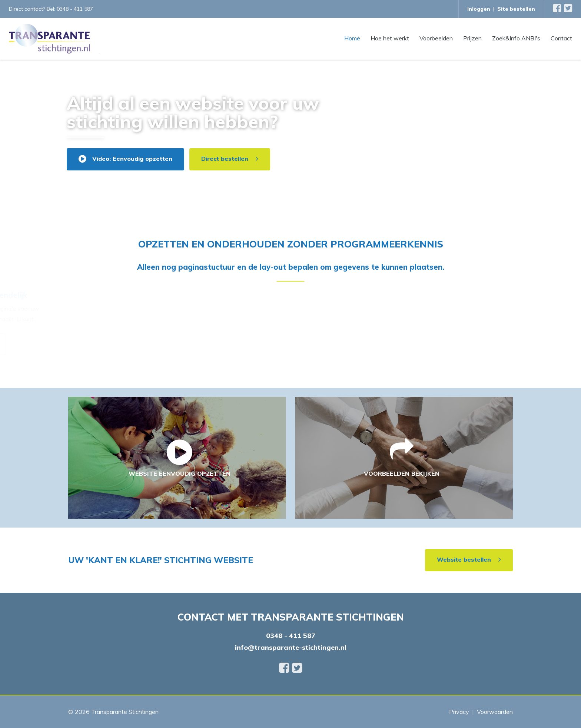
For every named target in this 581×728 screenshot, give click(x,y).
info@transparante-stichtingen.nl (291, 647)
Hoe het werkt (390, 38)
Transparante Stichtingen (125, 712)
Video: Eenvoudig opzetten (132, 159)
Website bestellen (464, 559)
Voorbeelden (436, 38)
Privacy (459, 712)
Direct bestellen (225, 159)
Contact (561, 38)
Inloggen (479, 9)
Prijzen (472, 38)
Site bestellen (516, 9)
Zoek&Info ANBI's (516, 38)
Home (352, 38)
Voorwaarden (495, 712)
